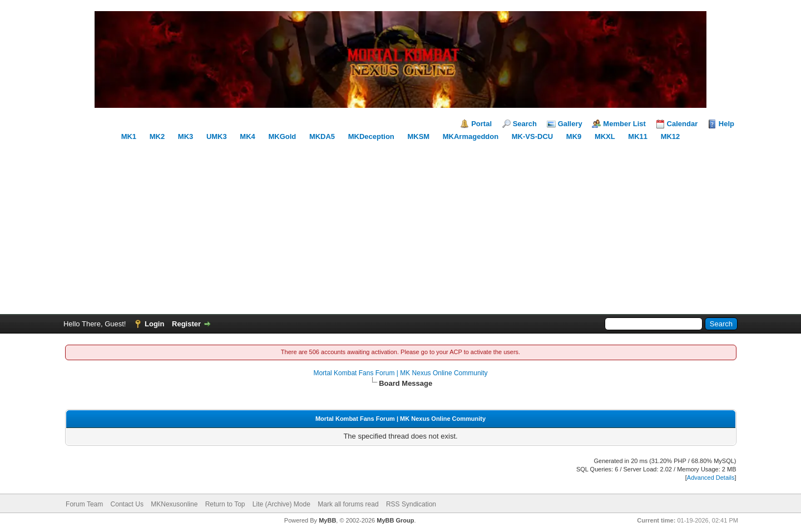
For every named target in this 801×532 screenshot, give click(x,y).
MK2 (157, 136)
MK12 (671, 136)
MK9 (574, 136)
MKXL (605, 136)
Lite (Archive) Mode (281, 504)
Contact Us (127, 504)
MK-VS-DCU (532, 136)
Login (154, 324)
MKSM (418, 136)
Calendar (683, 124)
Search (525, 124)
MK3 (186, 136)
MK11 (638, 136)
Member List (624, 124)
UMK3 (217, 136)
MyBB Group (395, 520)
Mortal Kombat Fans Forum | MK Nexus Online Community (400, 373)
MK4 (247, 136)
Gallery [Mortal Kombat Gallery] (570, 124)
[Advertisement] (400, 225)
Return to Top (225, 504)
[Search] (654, 324)
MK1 (129, 136)
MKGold (282, 136)
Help (726, 124)
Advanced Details (711, 478)
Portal (481, 124)
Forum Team (84, 504)
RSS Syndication (411, 504)
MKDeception (371, 136)
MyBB (327, 520)
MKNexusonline (174, 504)
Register (186, 324)
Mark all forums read (348, 504)
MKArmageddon (471, 136)
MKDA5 (322, 136)
